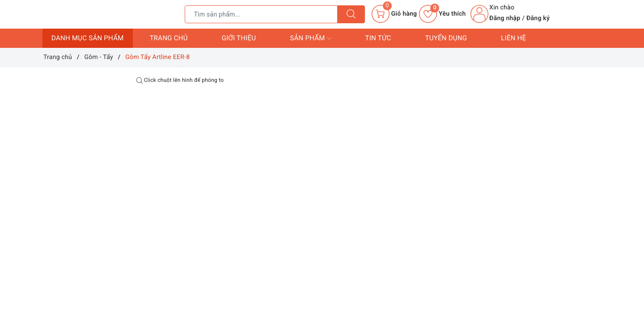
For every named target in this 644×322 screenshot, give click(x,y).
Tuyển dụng (446, 38)
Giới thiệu (239, 38)
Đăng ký (538, 18)
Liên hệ (513, 38)
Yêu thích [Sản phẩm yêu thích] (442, 14)
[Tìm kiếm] (351, 14)
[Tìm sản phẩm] (261, 14)
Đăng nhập (505, 18)
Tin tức (378, 38)
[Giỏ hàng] (394, 14)
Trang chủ (169, 38)
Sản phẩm (310, 38)
